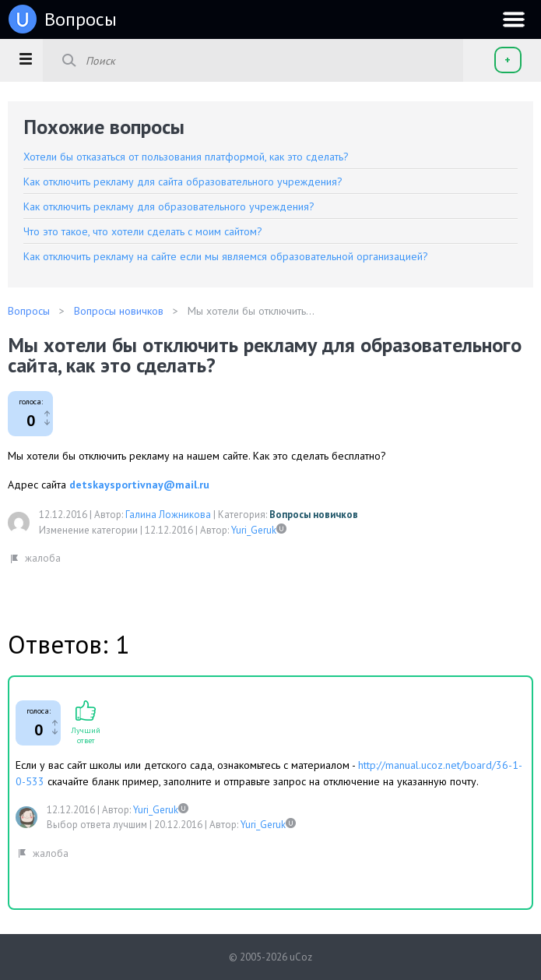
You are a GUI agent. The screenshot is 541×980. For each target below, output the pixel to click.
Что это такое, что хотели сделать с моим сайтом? (143, 231)
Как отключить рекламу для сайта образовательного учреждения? (183, 182)
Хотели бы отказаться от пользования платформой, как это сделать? (186, 157)
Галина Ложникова (168, 515)
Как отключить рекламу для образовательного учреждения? (169, 206)
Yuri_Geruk (254, 530)
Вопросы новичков (314, 515)
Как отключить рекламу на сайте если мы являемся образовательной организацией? (226, 256)
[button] (25, 58)
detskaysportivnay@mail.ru (139, 485)
